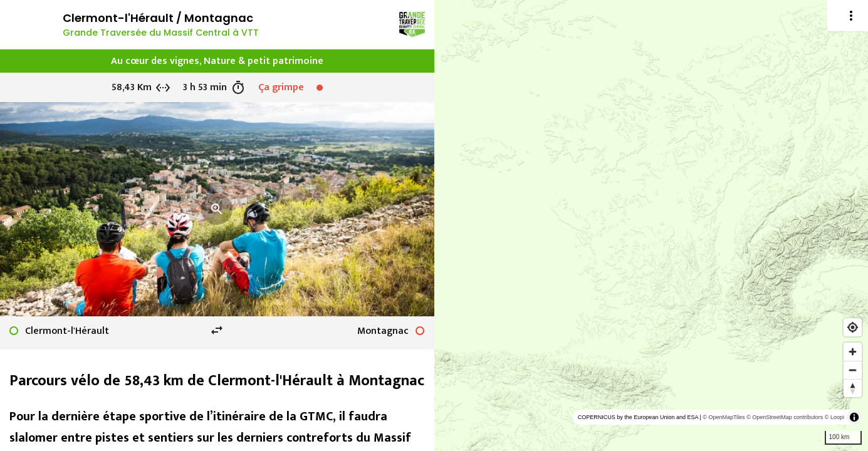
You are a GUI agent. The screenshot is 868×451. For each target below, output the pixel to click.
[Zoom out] (853, 370)
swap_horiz (217, 330)
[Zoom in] (853, 352)
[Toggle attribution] (854, 417)
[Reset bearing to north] (853, 388)
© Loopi (834, 417)
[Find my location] (853, 327)
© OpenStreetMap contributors (785, 417)
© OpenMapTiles (724, 417)
